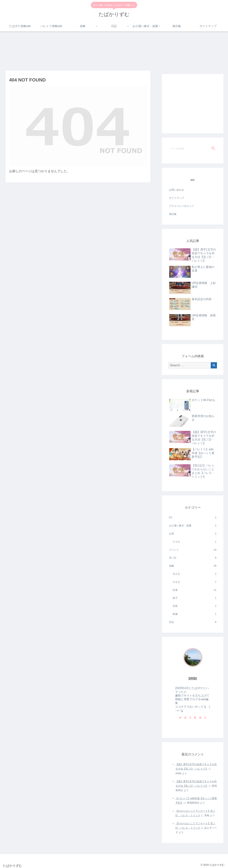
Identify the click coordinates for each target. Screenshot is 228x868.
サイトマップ (177, 198)
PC (193, 518)
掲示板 (173, 214)
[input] (193, 148)
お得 (193, 534)
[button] (213, 148)
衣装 (195, 606)
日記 (193, 622)
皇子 (195, 598)
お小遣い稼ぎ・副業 (193, 526)
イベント (193, 550)
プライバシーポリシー (182, 206)
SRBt (193, 678)
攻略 (193, 566)
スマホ (195, 542)
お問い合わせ (177, 190)
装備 (195, 614)
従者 (195, 590)
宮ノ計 (193, 558)
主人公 (195, 574)
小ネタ (195, 582)
